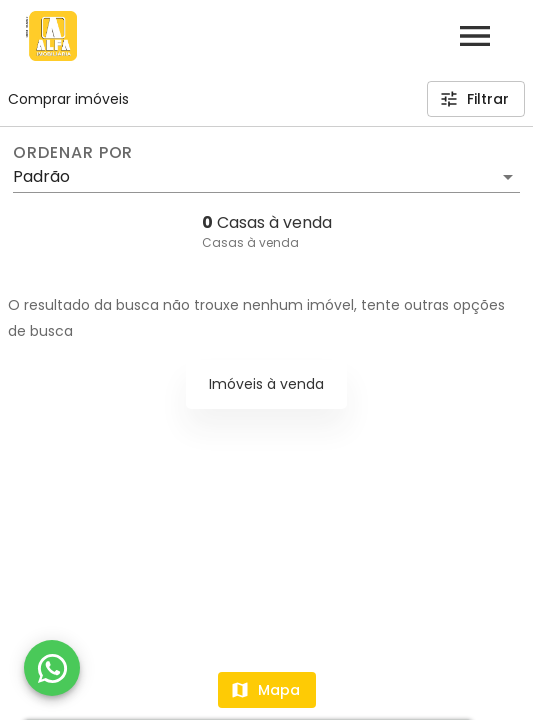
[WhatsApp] (52, 668)
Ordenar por (73, 153)
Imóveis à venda (266, 384)
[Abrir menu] (475, 36)
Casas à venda (250, 242)
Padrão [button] (41, 176)
